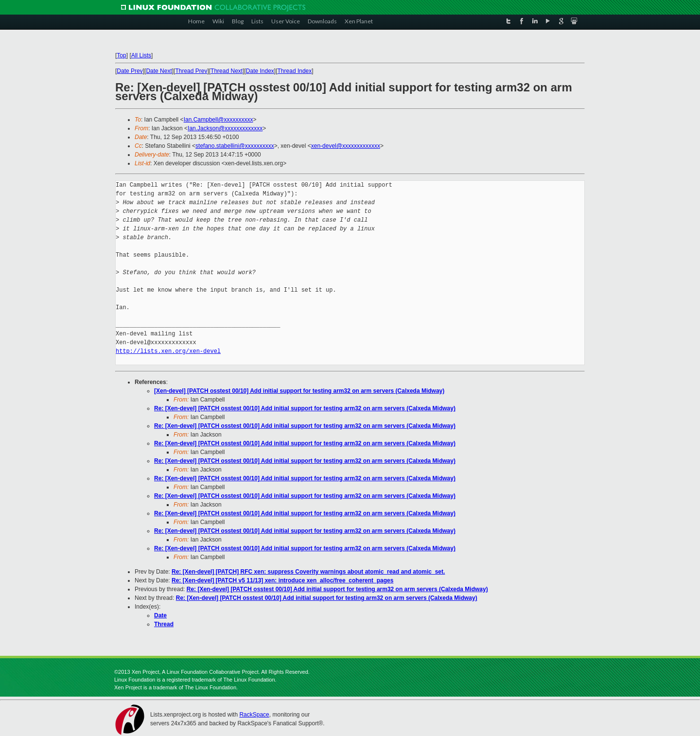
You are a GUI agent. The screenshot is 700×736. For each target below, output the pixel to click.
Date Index (260, 71)
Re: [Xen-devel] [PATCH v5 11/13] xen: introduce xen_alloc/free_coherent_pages (282, 580)
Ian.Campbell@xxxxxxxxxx (219, 120)
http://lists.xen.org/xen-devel (168, 351)
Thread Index (295, 71)
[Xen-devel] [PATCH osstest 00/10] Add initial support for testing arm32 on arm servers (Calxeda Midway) (299, 391)
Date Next (159, 71)
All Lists (141, 55)
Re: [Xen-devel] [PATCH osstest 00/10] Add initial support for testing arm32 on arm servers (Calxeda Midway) (305, 408)
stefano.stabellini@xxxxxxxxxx (235, 146)
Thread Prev (191, 71)
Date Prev (130, 71)
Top (121, 55)
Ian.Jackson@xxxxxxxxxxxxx (225, 128)
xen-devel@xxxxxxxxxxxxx (346, 146)
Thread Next (227, 71)
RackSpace (254, 715)
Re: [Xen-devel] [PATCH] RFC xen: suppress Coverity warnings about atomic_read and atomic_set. (308, 572)
